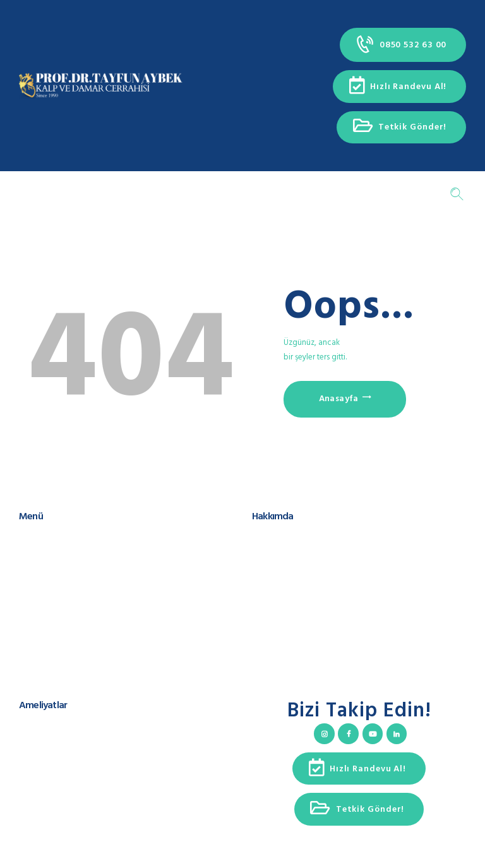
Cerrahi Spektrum (283, 562)
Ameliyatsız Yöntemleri (59, 799)
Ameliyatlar (39, 575)
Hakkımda (37, 550)
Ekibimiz (33, 562)
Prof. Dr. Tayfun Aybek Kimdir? (305, 538)
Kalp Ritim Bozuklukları (59, 763)
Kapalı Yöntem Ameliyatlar (66, 775)
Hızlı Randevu (43, 611)
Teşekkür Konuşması (287, 575)
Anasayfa (339, 399)
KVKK (28, 635)
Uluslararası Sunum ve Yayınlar (305, 550)
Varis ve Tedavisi (49, 787)
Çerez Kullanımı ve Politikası (68, 647)
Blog (27, 599)
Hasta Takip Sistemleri (57, 587)
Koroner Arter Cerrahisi (59, 726)
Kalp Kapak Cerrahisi (55, 739)
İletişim (31, 623)
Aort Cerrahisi (43, 751)
